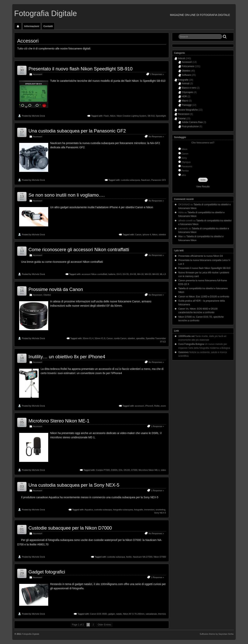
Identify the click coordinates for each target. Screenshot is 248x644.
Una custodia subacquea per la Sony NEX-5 (74, 485)
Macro (185, 101)
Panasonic (187, 166)
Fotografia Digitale (45, 13)
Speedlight (161, 116)
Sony (184, 158)
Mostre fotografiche (188, 110)
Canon (138, 235)
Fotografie (183, 80)
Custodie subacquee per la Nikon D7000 (70, 528)
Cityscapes (188, 92)
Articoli (181, 58)
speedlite (140, 338)
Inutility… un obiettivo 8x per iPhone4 (67, 357)
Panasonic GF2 (159, 180)
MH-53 (148, 274)
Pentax (185, 171)
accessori (139, 406)
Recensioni (184, 114)
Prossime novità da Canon (56, 289)
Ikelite (129, 557)
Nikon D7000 (160, 557)
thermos (162, 614)
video (163, 470)
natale (119, 614)
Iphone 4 (147, 235)
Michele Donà (38, 116)
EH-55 (126, 274)
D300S (114, 470)
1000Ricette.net (186, 336)
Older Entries (104, 625)
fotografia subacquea (123, 510)
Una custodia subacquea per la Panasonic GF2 (77, 131)
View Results (203, 187)
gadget (112, 614)
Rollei (157, 406)
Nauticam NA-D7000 (143, 557)
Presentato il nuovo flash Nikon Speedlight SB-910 (81, 69)
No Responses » (156, 136)
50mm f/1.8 (100, 338)
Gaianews (183, 352)
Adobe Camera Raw (192, 122)
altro (184, 175)
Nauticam (146, 180)
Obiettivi (47, 295)
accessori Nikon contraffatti (94, 274)
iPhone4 (149, 406)
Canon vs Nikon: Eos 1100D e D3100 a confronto (204, 297)
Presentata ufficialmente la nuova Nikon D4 (201, 256)
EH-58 (133, 274)
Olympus (186, 162)
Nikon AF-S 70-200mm (134, 614)
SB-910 (151, 116)
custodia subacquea (130, 180)
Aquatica (89, 510)
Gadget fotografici (47, 572)
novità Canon (120, 338)
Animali (186, 84)
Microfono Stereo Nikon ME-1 (59, 421)
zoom (163, 406)
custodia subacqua (103, 510)
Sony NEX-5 (160, 513)
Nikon (113, 116)
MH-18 (140, 274)
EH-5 (119, 274)
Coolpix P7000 (103, 470)
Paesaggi (187, 105)
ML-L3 (163, 274)
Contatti (48, 26)
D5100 (127, 470)
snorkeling (160, 510)
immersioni (149, 510)
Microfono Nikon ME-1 (149, 470)
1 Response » (157, 426)
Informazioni (32, 26)
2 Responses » (157, 74)
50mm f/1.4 (88, 338)
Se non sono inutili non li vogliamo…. (67, 195)
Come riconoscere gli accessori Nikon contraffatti (79, 249)
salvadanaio (151, 614)
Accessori (38, 74)
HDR (184, 96)
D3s (121, 470)
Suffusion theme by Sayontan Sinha (217, 634)
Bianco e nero (189, 88)
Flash (106, 116)
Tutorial (182, 119)
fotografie (138, 510)
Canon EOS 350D (99, 614)
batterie (112, 274)
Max (181, 236)
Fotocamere (188, 66)
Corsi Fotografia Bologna (191, 344)
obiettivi (162, 235)
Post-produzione (190, 126)
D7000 (134, 470)
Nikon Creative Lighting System (132, 116)
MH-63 (156, 274)
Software (186, 75)
